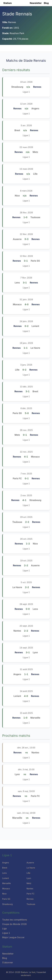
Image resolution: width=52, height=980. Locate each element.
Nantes (30, 889)
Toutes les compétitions (15, 920)
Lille (28, 873)
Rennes (30, 899)
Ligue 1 (26, 92)
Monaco (6, 889)
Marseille (6, 883)
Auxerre (30, 863)
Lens (5, 873)
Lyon (29, 878)
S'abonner (8, 962)
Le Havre (31, 868)
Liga (4, 929)
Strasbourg (7, 904)
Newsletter (36, 3)
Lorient (5, 878)
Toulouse (31, 904)
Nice (4, 894)
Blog (46, 3)
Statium (7, 3)
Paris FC (31, 894)
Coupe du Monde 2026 (14, 924)
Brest (5, 868)
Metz (29, 883)
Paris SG (6, 899)
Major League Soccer (13, 937)
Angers (6, 863)
